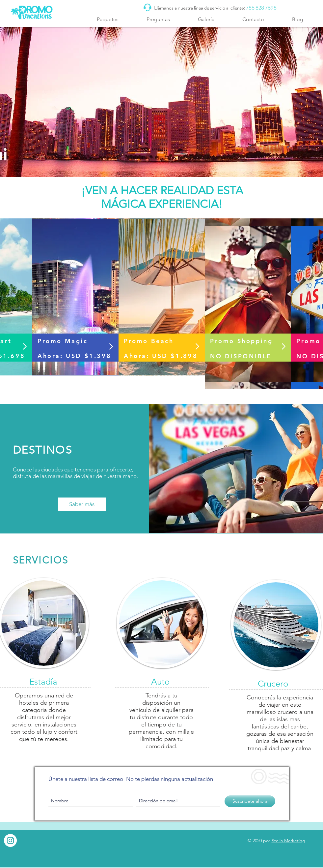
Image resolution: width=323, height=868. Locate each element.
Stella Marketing (288, 841)
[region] (75, 297)
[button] (108, 19)
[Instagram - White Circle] (10, 840)
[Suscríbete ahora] (250, 801)
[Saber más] (82, 504)
